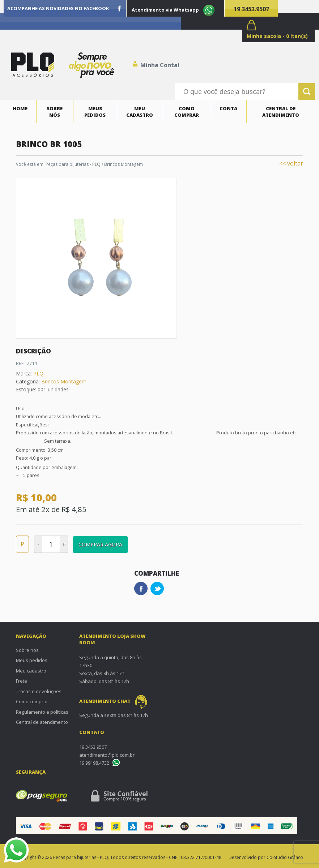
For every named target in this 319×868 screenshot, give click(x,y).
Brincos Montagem (124, 164)
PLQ (38, 373)
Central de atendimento (281, 112)
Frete (22, 681)
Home (20, 108)
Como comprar (187, 112)
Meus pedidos (95, 112)
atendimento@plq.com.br (107, 755)
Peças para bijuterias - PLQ (73, 164)
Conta (228, 108)
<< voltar (291, 163)
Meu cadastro (140, 112)
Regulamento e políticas (42, 712)
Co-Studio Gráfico (285, 857)
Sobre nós (55, 112)
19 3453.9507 (251, 9)
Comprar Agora (100, 544)
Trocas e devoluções (39, 691)
